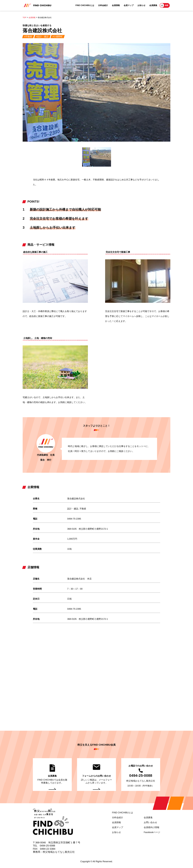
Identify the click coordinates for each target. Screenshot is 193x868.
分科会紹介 (103, 5)
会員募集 (153, 5)
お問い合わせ (150, 822)
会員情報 (116, 5)
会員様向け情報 (152, 827)
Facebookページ (152, 832)
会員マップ (129, 5)
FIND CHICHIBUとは (85, 5)
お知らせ (141, 5)
